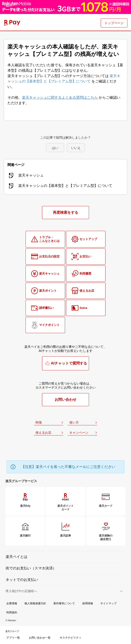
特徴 (39, 422)
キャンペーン (79, 433)
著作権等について (64, 603)
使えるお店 (43, 433)
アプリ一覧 (13, 638)
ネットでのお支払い (22, 580)
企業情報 (12, 603)
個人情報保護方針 (35, 603)
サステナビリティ (70, 638)
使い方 (74, 422)
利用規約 (12, 612)
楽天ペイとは (16, 557)
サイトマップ (108, 603)
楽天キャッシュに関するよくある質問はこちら (60, 97)
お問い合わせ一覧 (40, 638)
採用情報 (88, 603)
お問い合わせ (65, 400)
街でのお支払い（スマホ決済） (31, 568)
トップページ (114, 23)
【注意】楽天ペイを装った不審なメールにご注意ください (68, 467)
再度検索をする (65, 212)
